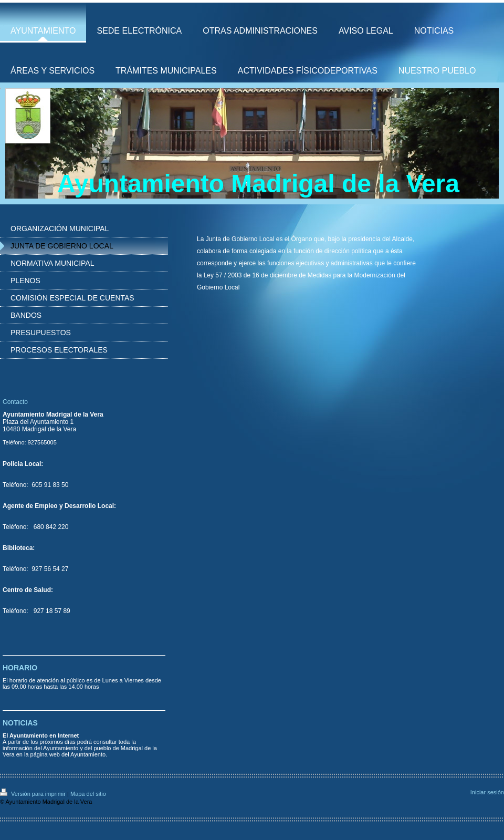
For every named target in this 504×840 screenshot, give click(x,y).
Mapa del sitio (88, 794)
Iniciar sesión (487, 792)
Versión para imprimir (34, 794)
